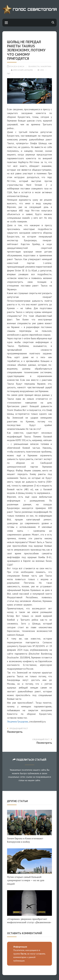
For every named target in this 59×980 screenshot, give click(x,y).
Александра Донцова (22, 70)
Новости (35, 66)
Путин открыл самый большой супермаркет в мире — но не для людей (26, 880)
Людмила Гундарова (18, 722)
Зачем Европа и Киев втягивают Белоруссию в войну (25, 840)
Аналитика (46, 66)
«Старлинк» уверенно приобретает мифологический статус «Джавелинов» (29, 921)
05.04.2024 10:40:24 (16, 66)
